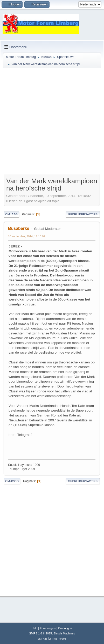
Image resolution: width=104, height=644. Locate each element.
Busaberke (19, 228)
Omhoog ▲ (65, 628)
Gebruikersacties (83, 214)
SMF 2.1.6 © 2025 (40, 633)
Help (34, 628)
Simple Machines (64, 633)
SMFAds (42, 639)
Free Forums (59, 639)
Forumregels (48, 628)
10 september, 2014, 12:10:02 (27, 236)
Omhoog (12, 481)
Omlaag (11, 214)
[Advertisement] (52, 122)
